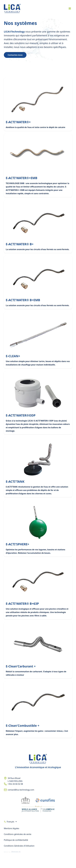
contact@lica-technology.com (21, 790)
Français (10, 822)
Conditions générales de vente (18, 834)
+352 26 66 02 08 (15, 784)
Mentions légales (12, 828)
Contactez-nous (15, 55)
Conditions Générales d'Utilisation (19, 846)
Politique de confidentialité (16, 840)
